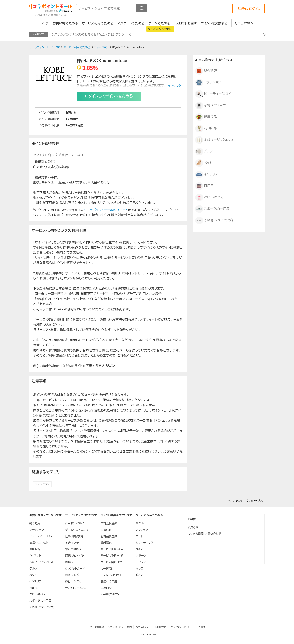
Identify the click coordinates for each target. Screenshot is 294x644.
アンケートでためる (131, 23)
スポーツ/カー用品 (212, 209)
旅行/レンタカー (75, 581)
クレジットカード (75, 569)
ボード (140, 536)
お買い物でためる (65, 23)
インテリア (207, 175)
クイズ (139, 549)
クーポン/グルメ (75, 524)
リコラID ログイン (249, 9)
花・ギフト (206, 129)
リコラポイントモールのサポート (106, 210)
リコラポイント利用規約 (120, 627)
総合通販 (206, 71)
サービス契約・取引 (112, 562)
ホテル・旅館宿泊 (111, 575)
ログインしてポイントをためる (109, 96)
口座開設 (106, 588)
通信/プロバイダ (75, 556)
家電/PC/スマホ (211, 106)
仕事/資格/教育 (74, 536)
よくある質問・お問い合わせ (204, 534)
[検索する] (142, 8)
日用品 (204, 186)
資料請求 (106, 543)
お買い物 (106, 530)
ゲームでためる (159, 23)
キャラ (140, 569)
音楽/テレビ (72, 575)
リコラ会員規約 (96, 627)
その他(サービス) (75, 588)
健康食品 (206, 117)
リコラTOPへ (244, 23)
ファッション (42, 484)
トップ (45, 23)
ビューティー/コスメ (213, 94)
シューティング (144, 543)
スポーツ (141, 556)
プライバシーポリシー (181, 627)
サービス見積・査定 (112, 549)
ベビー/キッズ (209, 197)
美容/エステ (72, 543)
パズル (140, 524)
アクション (142, 530)
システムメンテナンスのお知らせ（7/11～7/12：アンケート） (92, 34)
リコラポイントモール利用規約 (151, 627)
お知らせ (193, 527)
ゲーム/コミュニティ (77, 530)
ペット (204, 163)
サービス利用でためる (98, 23)
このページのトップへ (248, 501)
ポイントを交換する (214, 23)
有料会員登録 (109, 536)
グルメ (204, 152)
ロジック (141, 562)
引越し (69, 562)
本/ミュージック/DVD (214, 140)
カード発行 (107, 569)
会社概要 (201, 627)
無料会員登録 (109, 524)
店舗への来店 (109, 581)
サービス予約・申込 (112, 556)
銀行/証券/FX (73, 549)
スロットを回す (186, 23)
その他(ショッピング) (214, 220)
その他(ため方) (110, 594)
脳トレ (139, 575)
